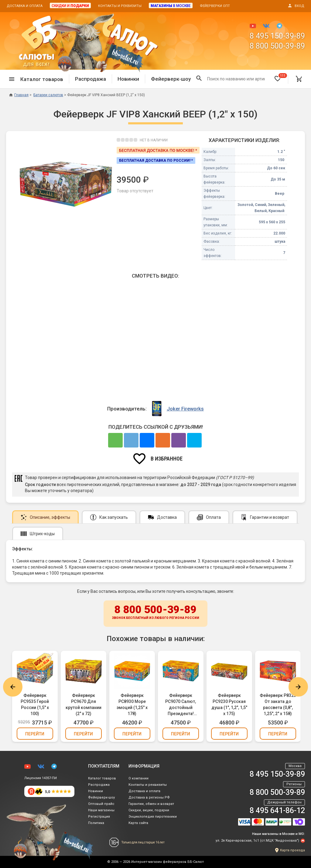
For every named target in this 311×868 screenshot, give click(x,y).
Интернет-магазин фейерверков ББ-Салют (167, 862)
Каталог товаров (102, 778)
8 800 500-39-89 (277, 46)
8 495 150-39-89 (277, 36)
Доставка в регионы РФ (149, 797)
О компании (138, 778)
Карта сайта (138, 823)
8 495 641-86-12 (277, 811)
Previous (13, 687)
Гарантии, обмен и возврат (151, 804)
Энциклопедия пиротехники (153, 817)
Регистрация (99, 817)
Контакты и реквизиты (120, 6)
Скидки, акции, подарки (149, 810)
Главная (19, 95)
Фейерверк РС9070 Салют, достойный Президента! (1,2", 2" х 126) (181, 705)
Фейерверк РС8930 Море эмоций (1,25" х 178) (132, 704)
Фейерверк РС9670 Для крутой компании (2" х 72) (84, 704)
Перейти (35, 734)
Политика (96, 823)
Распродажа (91, 79)
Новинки (128, 79)
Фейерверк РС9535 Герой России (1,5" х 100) (35, 704)
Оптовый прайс (101, 804)
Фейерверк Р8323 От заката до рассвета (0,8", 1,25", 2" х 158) (278, 704)
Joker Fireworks (185, 409)
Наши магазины (101, 810)
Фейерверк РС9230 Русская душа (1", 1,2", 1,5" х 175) (229, 704)
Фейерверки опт (215, 6)
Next (298, 687)
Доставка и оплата (25, 6)
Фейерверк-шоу (171, 79)
